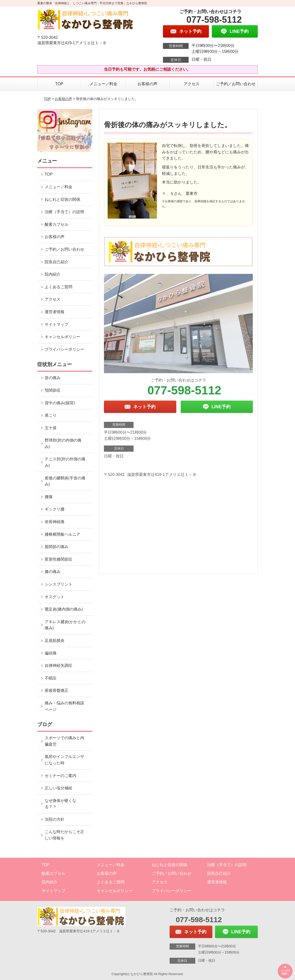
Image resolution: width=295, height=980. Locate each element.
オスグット (55, 597)
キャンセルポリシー (62, 337)
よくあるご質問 (59, 287)
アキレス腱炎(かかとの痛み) (65, 625)
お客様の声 (147, 84)
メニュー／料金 (103, 84)
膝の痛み (53, 572)
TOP (59, 84)
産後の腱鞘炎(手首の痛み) (65, 481)
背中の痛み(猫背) (60, 403)
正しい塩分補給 (59, 788)
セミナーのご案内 (60, 776)
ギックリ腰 (55, 509)
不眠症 (51, 678)
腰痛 (49, 497)
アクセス (192, 84)
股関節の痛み (57, 547)
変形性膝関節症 (59, 559)
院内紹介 (53, 274)
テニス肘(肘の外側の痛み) (65, 462)
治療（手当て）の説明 (64, 212)
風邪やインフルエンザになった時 (64, 760)
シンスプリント (59, 584)
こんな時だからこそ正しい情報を (64, 835)
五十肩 (51, 428)
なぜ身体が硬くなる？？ (60, 804)
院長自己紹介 (57, 262)
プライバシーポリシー (64, 349)
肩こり (51, 415)
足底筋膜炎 (55, 641)
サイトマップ (57, 324)
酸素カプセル (57, 224)
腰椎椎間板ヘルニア (62, 534)
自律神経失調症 (59, 665)
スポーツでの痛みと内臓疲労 (64, 741)
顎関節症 (53, 390)
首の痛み (53, 378)
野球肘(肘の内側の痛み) (63, 443)
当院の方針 (55, 819)
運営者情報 (55, 312)
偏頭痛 (51, 653)
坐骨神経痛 (55, 522)
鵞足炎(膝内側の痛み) (64, 609)
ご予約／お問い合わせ (236, 84)
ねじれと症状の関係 (62, 199)
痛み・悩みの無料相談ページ (64, 706)
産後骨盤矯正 (57, 690)
